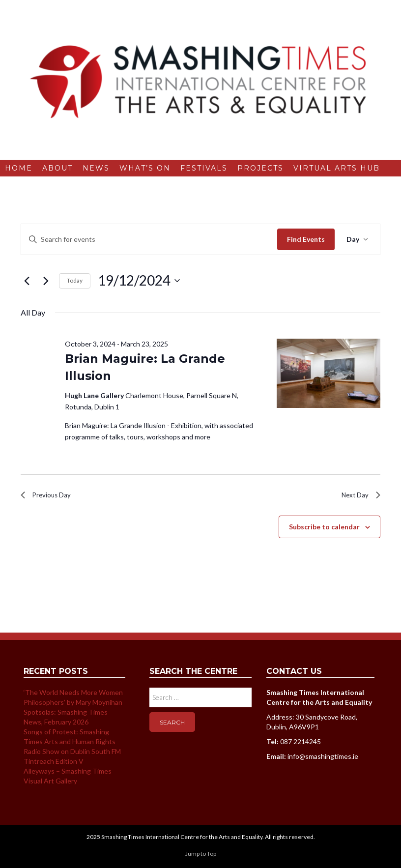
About (57, 168)
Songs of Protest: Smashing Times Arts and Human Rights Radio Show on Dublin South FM (72, 745)
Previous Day (49, 497)
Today (75, 280)
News (96, 168)
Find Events (306, 239)
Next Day (358, 497)
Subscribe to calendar (324, 530)
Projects (260, 168)
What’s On (145, 168)
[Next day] (46, 281)
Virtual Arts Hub (337, 168)
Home (19, 168)
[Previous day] (27, 281)
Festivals (204, 168)
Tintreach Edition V (54, 765)
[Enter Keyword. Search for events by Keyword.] (149, 240)
